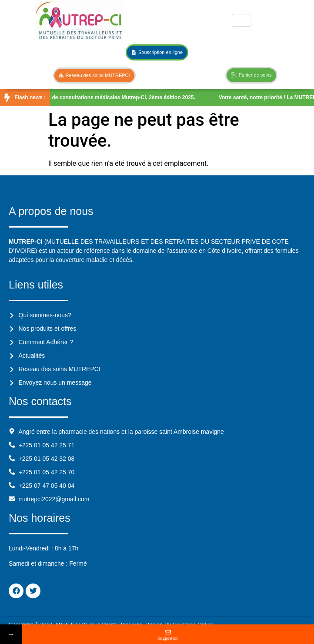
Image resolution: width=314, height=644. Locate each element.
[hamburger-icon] (242, 20)
